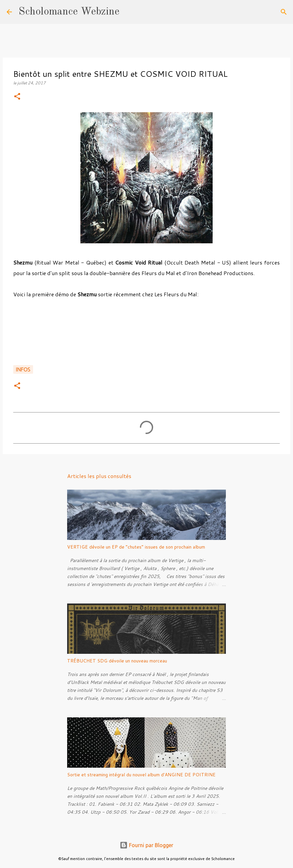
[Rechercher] (129, 12)
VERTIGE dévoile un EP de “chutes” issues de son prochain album (136, 547)
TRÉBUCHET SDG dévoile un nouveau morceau (117, 661)
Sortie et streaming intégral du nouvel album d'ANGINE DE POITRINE (141, 775)
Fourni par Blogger (146, 845)
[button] (17, 97)
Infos (23, 369)
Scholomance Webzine (69, 12)
